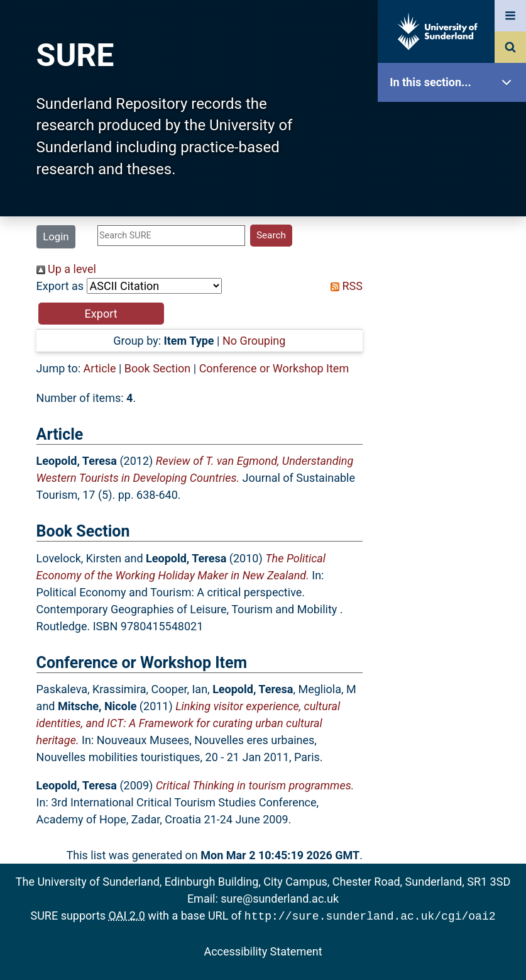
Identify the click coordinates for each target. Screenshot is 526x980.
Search (455, 281)
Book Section (157, 368)
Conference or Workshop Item (274, 368)
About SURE (455, 202)
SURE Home (455, 122)
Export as (60, 286)
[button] (101, 314)
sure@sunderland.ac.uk (280, 899)
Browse (455, 242)
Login (56, 237)
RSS (344, 286)
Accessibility (455, 481)
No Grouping (254, 341)
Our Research (455, 162)
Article (100, 368)
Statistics (455, 361)
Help (455, 441)
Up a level (66, 269)
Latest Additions (455, 321)
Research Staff (455, 401)
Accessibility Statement (263, 950)
